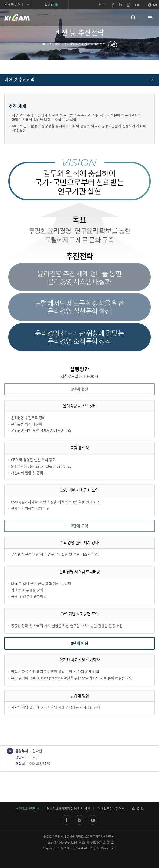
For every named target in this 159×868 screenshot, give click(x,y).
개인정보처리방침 (27, 809)
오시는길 (138, 809)
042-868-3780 (40, 763)
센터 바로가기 (14, 5)
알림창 (51, 5)
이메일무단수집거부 (111, 809)
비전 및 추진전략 (95, 44)
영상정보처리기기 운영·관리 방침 (68, 809)
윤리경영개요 (72, 44)
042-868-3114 (68, 842)
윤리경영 (55, 44)
